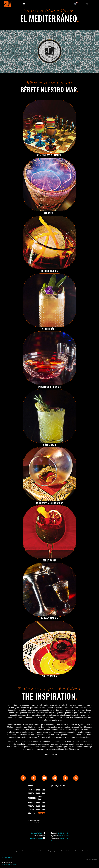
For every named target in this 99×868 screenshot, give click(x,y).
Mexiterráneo (49, 329)
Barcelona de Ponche (50, 387)
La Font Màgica (50, 618)
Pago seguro (53, 851)
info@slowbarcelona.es (35, 838)
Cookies (75, 851)
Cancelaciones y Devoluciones (33, 851)
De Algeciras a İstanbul (50, 155)
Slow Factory (48, 861)
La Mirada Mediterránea (50, 502)
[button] (24, 4)
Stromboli (50, 213)
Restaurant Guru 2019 (9, 865)
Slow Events (34, 861)
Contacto (85, 851)
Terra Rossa (50, 560)
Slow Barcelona (7, 857)
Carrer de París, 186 (37, 833)
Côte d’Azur (50, 445)
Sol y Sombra (49, 676)
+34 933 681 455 (63, 833)
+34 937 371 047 (64, 836)
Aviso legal (14, 851)
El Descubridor (49, 271)
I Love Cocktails (64, 861)
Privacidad (65, 851)
